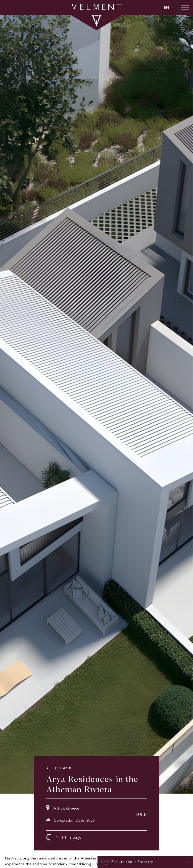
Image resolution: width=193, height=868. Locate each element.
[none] (168, 8)
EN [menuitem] (166, 8)
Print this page (64, 837)
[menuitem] (169, 8)
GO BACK (62, 768)
